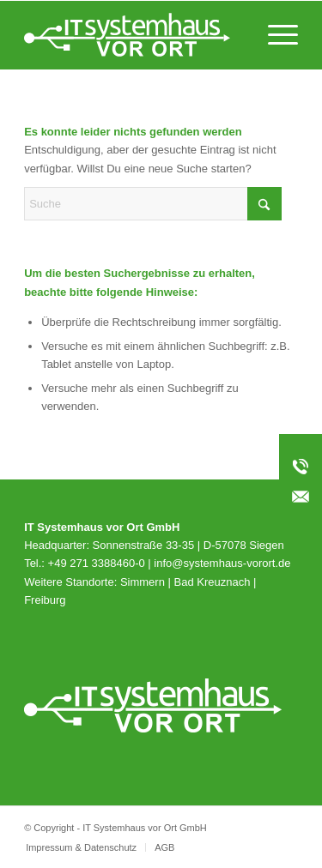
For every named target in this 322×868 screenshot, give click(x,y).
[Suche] (153, 204)
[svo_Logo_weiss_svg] (134, 35)
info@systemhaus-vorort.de (222, 563)
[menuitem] (274, 35)
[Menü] (274, 35)
